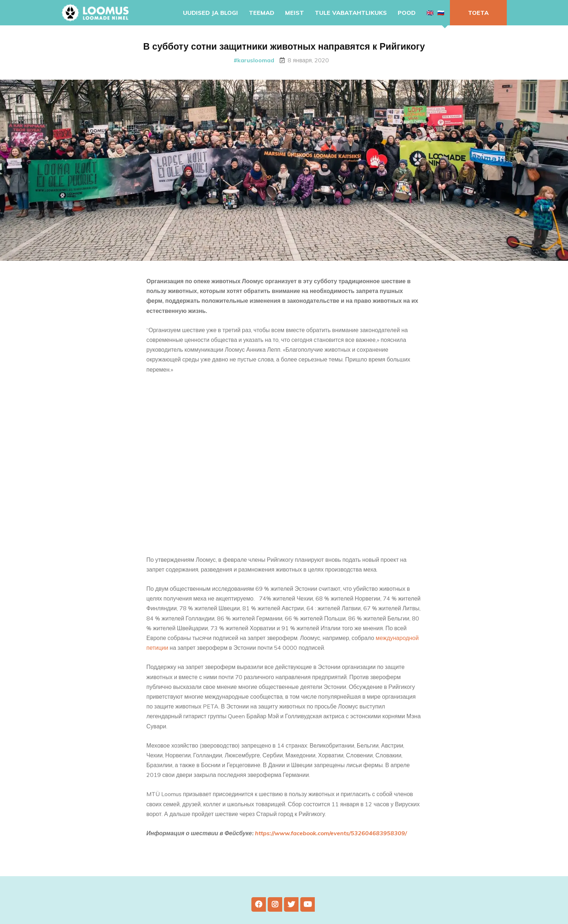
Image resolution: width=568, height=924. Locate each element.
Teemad (262, 13)
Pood (407, 13)
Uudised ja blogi (210, 13)
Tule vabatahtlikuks (351, 13)
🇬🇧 (430, 13)
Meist (295, 13)
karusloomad (256, 60)
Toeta (478, 13)
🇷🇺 (441, 13)
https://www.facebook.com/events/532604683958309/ (331, 840)
